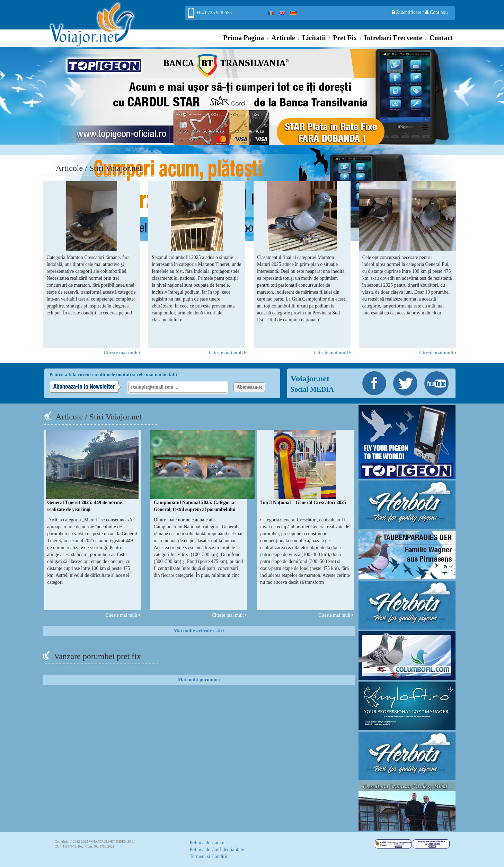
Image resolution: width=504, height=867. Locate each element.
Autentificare (407, 12)
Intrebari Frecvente (393, 38)
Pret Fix (345, 38)
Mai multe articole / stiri (199, 631)
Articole (283, 38)
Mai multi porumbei (199, 680)
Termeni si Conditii (209, 856)
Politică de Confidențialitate (217, 849)
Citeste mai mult (122, 353)
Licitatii (314, 38)
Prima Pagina (244, 38)
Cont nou (436, 12)
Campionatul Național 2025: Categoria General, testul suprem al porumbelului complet (195, 509)
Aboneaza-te (250, 387)
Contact (441, 38)
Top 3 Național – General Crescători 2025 (303, 502)
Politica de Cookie (208, 843)
